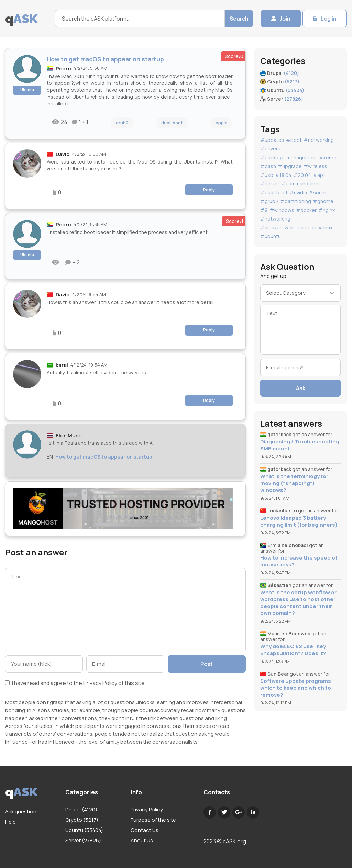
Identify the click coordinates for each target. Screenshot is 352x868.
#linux (325, 228)
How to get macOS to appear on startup (104, 457)
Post (207, 664)
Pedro (63, 69)
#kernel (328, 157)
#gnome (323, 201)
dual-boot (172, 123)
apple (222, 123)
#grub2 (269, 201)
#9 (264, 210)
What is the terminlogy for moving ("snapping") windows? (294, 483)
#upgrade (290, 166)
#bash (268, 166)
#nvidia (298, 193)
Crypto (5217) (82, 820)
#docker (306, 210)
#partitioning (296, 201)
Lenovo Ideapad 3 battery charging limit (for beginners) (299, 521)
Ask (301, 388)
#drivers (270, 149)
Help (10, 822)
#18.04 (283, 175)
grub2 (122, 123)
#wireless (315, 166)
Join (285, 19)
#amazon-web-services (288, 228)
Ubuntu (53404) (84, 830)
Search (239, 19)
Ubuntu (27, 89)
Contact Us (145, 830)
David (63, 154)
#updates (272, 140)
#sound (318, 193)
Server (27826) (83, 840)
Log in (329, 19)
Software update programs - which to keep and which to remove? (297, 688)
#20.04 (302, 175)
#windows (282, 210)
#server (270, 184)
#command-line (300, 184)
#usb (267, 175)
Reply (209, 190)
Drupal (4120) (81, 809)
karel (62, 365)
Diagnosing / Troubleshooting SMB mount (300, 445)
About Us (142, 840)
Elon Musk (68, 435)
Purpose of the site (153, 820)
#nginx (327, 210)
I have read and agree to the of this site (75, 683)
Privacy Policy (100, 683)
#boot (294, 140)
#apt (319, 175)
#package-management (289, 157)
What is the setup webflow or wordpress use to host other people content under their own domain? (298, 603)
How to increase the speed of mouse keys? (299, 561)
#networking (319, 140)
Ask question (21, 811)
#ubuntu (271, 236)
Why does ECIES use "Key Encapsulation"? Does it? (293, 650)
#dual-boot (274, 193)
